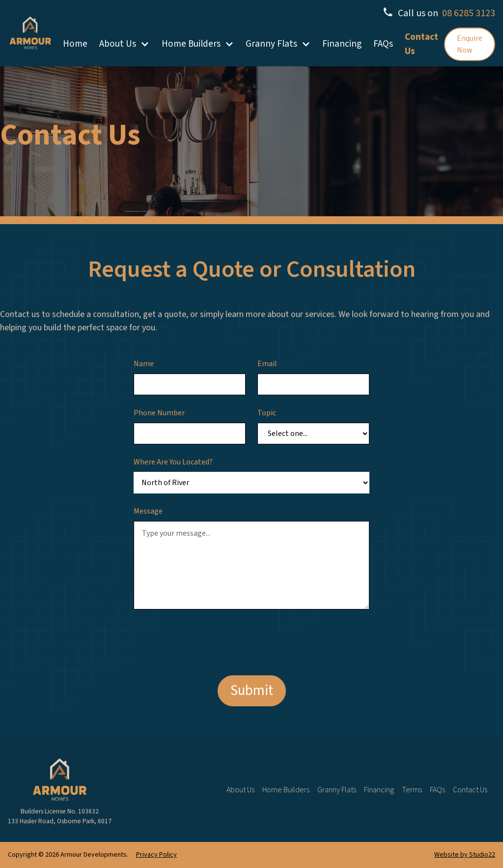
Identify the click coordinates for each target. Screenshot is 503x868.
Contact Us (421, 44)
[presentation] (208, 640)
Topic (267, 413)
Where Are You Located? (173, 462)
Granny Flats (271, 44)
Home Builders (191, 44)
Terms (412, 790)
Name (144, 364)
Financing (342, 44)
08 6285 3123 (469, 13)
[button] (124, 44)
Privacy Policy (156, 855)
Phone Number (159, 413)
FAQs (383, 44)
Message (148, 511)
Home (75, 44)
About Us (118, 44)
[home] (30, 33)
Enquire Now (470, 44)
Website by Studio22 (465, 855)
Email (267, 364)
